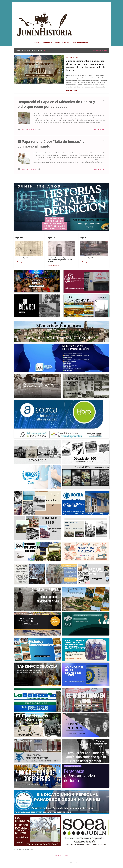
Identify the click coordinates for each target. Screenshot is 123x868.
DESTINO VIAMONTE (62, 43)
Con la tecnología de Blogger (61, 859)
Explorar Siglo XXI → (86, 262)
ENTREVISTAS (47, 43)
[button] (104, 101)
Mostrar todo (100, 51)
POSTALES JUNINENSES (81, 43)
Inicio (37, 43)
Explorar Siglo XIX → (21, 262)
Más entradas (61, 179)
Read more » (100, 129)
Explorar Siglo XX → (53, 265)
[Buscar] (108, 5)
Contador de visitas (61, 855)
